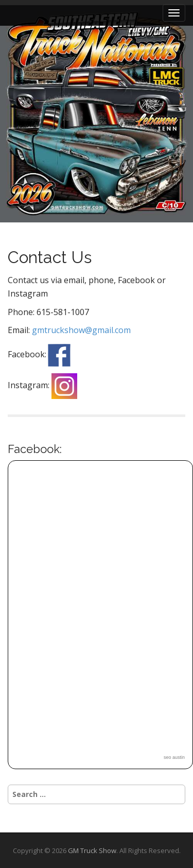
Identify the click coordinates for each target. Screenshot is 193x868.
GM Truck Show (92, 850)
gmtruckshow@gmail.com (81, 330)
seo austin (174, 757)
